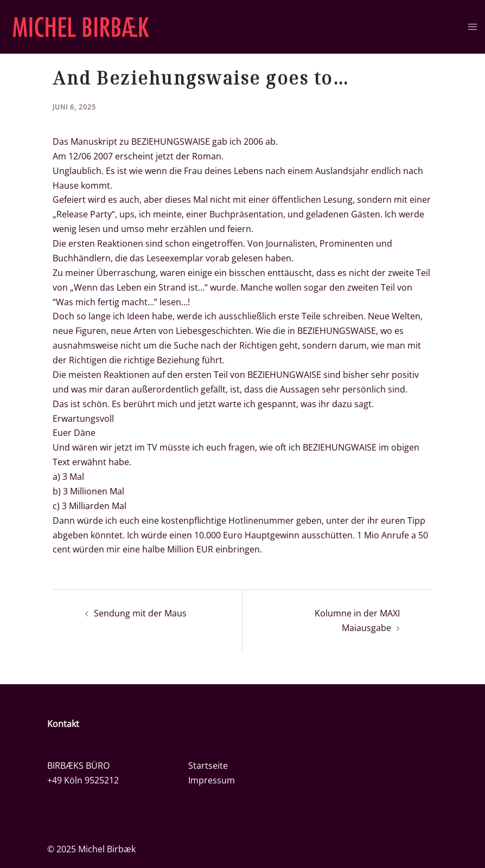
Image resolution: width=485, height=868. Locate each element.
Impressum (212, 780)
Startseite (208, 766)
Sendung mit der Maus (140, 613)
